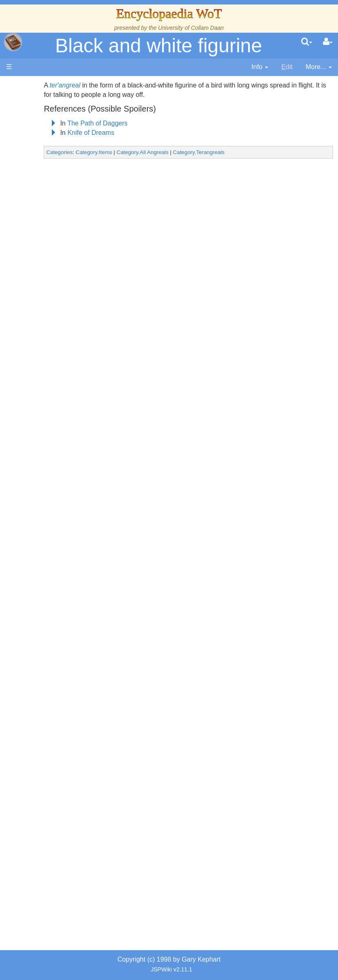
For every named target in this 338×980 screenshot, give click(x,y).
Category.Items (128, 152)
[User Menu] (328, 42)
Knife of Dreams (125, 133)
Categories (93, 152)
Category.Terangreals (233, 152)
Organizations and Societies (52, 482)
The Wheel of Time (52, 192)
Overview (60, 305)
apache (13, 42)
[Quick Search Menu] (307, 42)
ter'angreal (99, 85)
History (49, 230)
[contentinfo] (260, 67)
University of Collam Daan (191, 28)
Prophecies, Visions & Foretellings (52, 622)
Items (47, 585)
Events (49, 248)
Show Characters (52, 444)
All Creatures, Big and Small (51, 557)
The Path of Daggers (132, 123)
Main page (38, 85)
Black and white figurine (159, 46)
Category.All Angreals (177, 152)
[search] (307, 42)
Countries (61, 342)
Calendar (52, 239)
